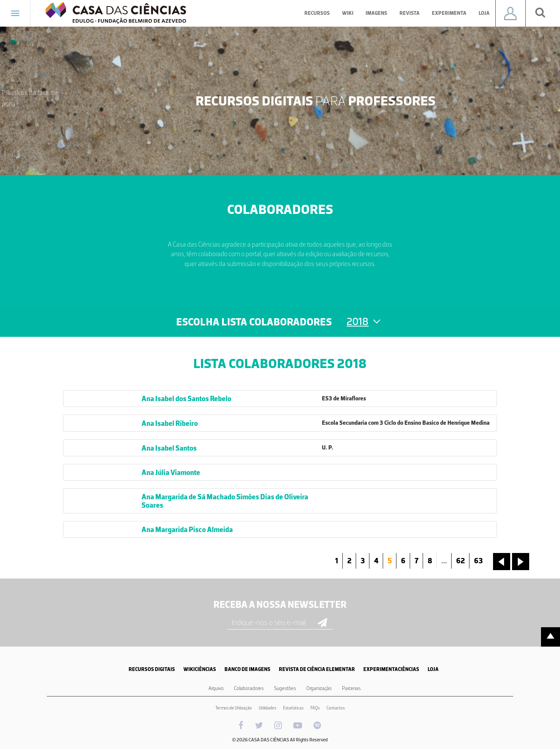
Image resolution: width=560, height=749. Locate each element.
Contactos (336, 708)
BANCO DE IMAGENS (247, 669)
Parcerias (351, 688)
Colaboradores (249, 688)
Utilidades (267, 708)
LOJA (433, 669)
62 (461, 561)
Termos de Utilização (234, 708)
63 (478, 561)
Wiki (348, 13)
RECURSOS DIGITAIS (152, 669)
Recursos (317, 13)
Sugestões (285, 688)
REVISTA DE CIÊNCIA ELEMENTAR (317, 669)
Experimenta (449, 13)
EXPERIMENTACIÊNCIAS (391, 669)
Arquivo (216, 688)
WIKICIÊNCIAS (200, 669)
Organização (319, 688)
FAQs (315, 708)
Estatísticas (293, 708)
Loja (484, 13)
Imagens (376, 13)
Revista (410, 13)
